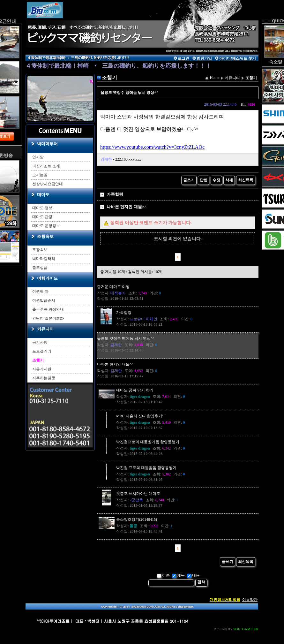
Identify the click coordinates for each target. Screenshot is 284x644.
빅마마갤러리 (44, 259)
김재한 (106, 159)
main (85, 24)
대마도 (43, 195)
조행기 (38, 360)
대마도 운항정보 (46, 226)
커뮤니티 (45, 329)
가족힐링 (115, 194)
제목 (178, 575)
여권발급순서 (44, 300)
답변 (204, 180)
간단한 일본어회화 (48, 318)
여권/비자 (40, 292)
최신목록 (246, 180)
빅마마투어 (47, 144)
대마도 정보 (42, 208)
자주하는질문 (44, 378)
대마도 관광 (42, 217)
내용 (193, 575)
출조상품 (40, 268)
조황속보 (45, 236)
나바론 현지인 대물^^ (127, 207)
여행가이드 (47, 278)
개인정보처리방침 (225, 600)
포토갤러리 (42, 351)
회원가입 (204, 58)
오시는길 (40, 175)
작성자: (111, 293)
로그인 (183, 58)
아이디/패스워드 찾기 (238, 58)
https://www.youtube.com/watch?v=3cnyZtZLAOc (152, 147)
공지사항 (40, 342)
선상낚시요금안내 (48, 184)
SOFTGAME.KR (246, 629)
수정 (216, 180)
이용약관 (250, 600)
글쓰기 (189, 180)
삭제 (229, 180)
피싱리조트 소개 (46, 166)
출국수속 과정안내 (48, 309)
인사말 (38, 157)
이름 (163, 575)
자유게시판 (42, 369)
